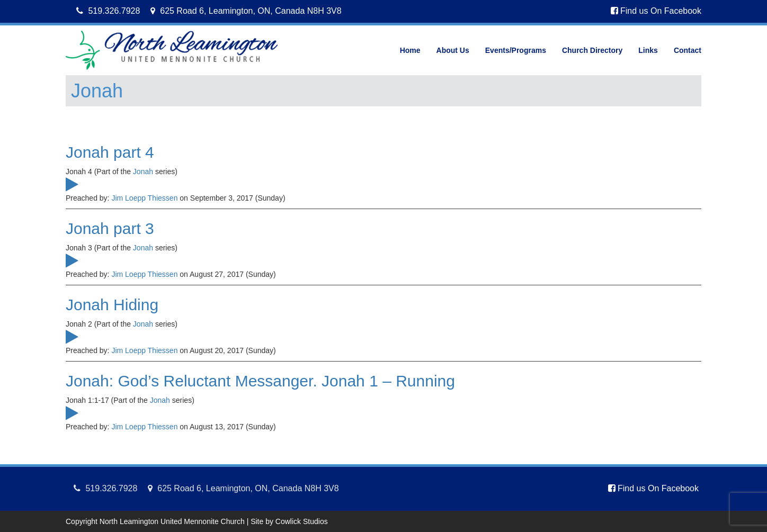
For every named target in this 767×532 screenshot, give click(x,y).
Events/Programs (516, 50)
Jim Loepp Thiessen (144, 198)
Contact (688, 50)
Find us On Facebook (656, 11)
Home (410, 50)
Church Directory (592, 50)
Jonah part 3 (110, 228)
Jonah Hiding (112, 305)
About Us (453, 50)
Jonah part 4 (110, 152)
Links (648, 50)
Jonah (143, 172)
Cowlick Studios (302, 521)
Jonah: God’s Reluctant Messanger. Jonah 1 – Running (260, 381)
